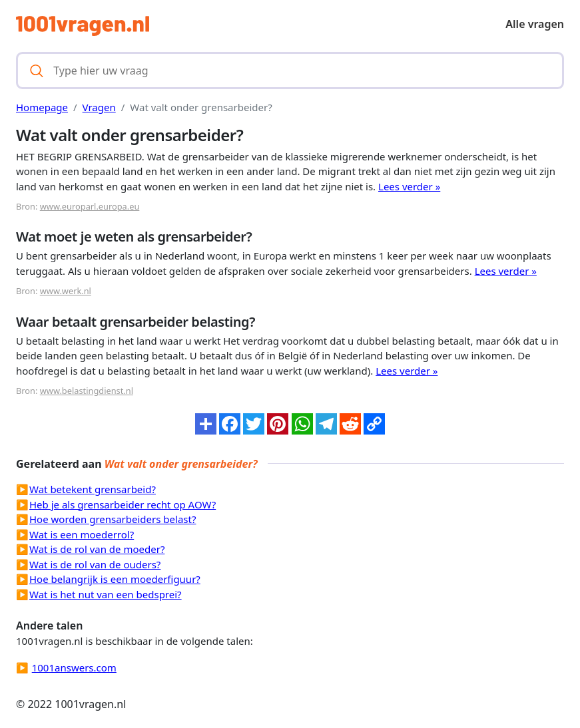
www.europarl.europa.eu (90, 206)
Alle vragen (535, 24)
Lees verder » (409, 186)
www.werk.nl (66, 291)
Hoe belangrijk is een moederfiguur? (115, 579)
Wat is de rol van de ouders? (95, 564)
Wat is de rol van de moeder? (97, 549)
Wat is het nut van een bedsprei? (106, 594)
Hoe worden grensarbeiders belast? (113, 519)
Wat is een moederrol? (82, 534)
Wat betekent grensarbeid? (93, 489)
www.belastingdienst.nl (87, 391)
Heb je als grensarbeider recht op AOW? (123, 504)
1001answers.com (74, 667)
